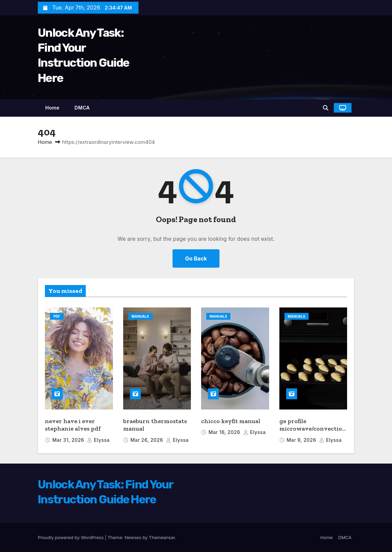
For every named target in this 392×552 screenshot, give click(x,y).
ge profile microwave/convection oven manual (313, 429)
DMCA (82, 108)
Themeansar (162, 537)
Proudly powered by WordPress (71, 537)
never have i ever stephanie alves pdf (73, 425)
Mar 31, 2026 (69, 440)
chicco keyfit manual (231, 421)
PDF (57, 316)
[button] (326, 108)
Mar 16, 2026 (225, 432)
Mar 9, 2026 (302, 440)
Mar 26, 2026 (147, 440)
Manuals (140, 316)
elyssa (98, 440)
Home (52, 108)
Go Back (196, 258)
